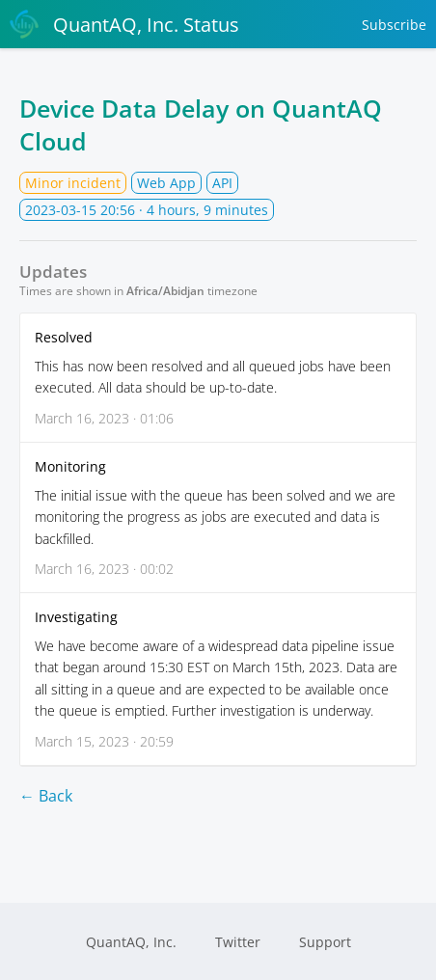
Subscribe (394, 25)
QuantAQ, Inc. (131, 942)
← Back (46, 796)
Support (325, 942)
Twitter (238, 942)
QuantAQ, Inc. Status (124, 24)
